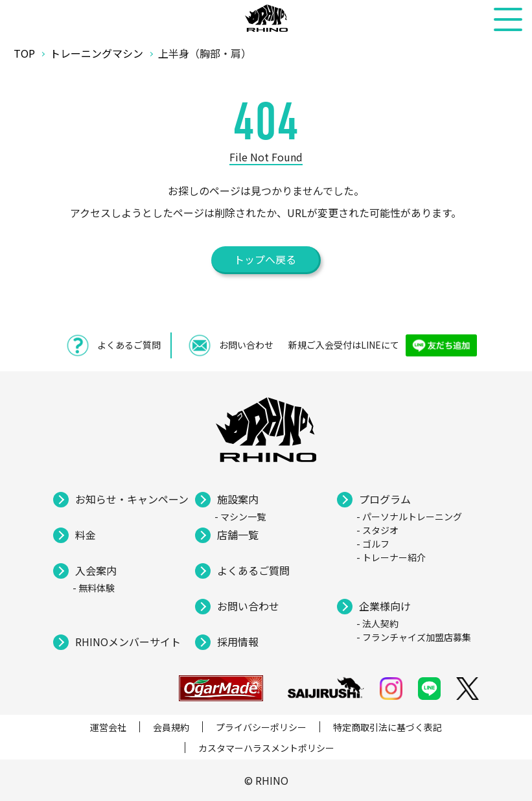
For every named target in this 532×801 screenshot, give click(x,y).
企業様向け (385, 606)
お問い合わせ (248, 606)
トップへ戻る (265, 259)
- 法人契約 (377, 623)
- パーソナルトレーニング (409, 517)
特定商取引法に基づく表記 (387, 727)
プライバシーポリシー (261, 727)
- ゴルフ (373, 544)
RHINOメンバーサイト (128, 642)
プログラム (385, 499)
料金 (86, 535)
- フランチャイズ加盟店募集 (414, 637)
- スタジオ (377, 530)
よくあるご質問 (253, 570)
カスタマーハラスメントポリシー (266, 748)
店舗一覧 (238, 535)
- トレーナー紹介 (391, 557)
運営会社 (108, 727)
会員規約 (171, 727)
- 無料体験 (94, 588)
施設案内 (238, 499)
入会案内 (96, 570)
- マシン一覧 (240, 517)
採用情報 (238, 642)
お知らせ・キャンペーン (132, 499)
